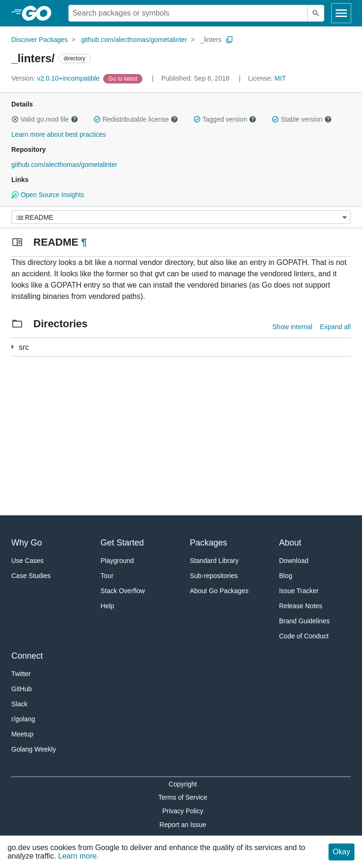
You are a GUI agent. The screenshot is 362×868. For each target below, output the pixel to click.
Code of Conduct (304, 636)
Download (294, 561)
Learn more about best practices (59, 134)
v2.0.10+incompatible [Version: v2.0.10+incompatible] (56, 78)
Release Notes (301, 606)
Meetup (22, 734)
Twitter (21, 674)
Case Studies (31, 576)
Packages (209, 543)
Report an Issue (183, 825)
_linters (211, 40)
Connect (27, 656)
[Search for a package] (188, 13)
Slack (19, 704)
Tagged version (225, 119)
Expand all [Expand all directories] (335, 327)
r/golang (23, 719)
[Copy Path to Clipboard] (230, 40)
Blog (286, 576)
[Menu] (181, 217)
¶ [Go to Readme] (84, 242)
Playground (117, 561)
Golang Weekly (34, 749)
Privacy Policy (183, 811)
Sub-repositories (214, 576)
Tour (107, 576)
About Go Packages (219, 591)
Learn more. (78, 856)
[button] (15, 119)
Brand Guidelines (304, 621)
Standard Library (214, 561)
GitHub (22, 689)
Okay (341, 852)
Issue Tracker (299, 591)
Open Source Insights (48, 195)
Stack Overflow (123, 591)
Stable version (302, 119)
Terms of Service (183, 797)
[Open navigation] (341, 13)
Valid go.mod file (45, 119)
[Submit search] (316, 13)
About (290, 543)
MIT (280, 78)
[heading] (40, 13)
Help (107, 606)
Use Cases (27, 561)
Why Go (27, 543)
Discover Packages (40, 40)
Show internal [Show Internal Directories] (292, 327)
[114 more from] (12, 347)
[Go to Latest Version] (124, 78)
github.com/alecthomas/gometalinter (134, 40)
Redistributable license (136, 119)
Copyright (183, 784)
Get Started (122, 543)
